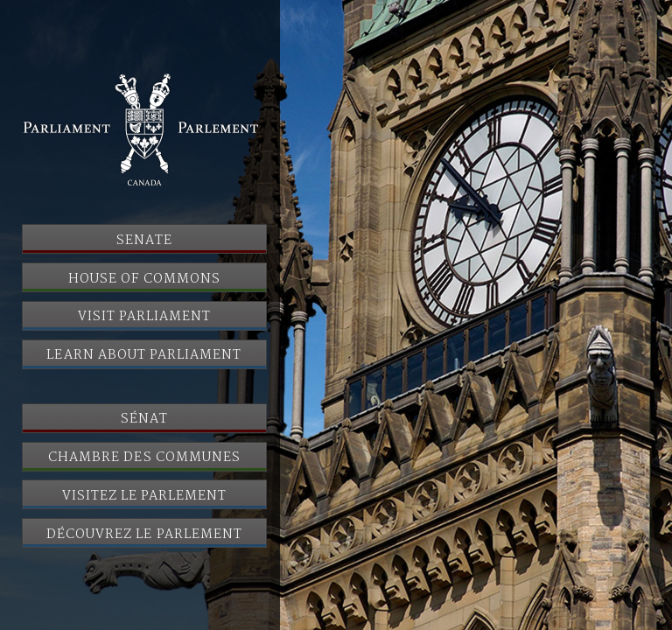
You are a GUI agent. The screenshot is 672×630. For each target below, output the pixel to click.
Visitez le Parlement (145, 496)
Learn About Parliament (144, 355)
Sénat (144, 419)
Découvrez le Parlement (144, 535)
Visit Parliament (145, 317)
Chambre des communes (144, 458)
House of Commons (144, 279)
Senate (144, 241)
